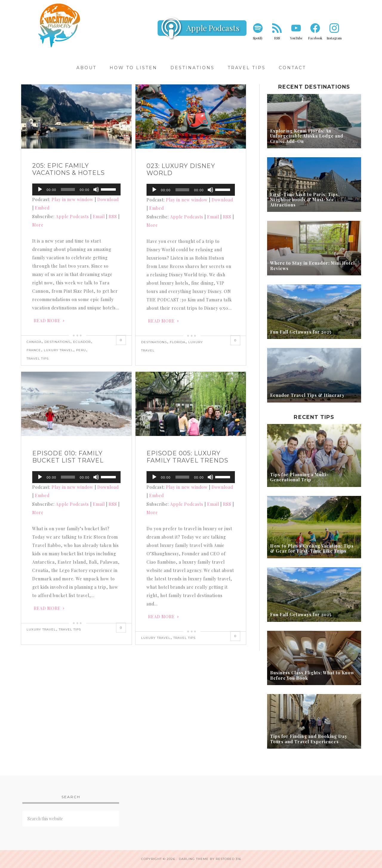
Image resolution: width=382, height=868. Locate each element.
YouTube (296, 38)
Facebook (315, 38)
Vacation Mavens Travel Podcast (60, 25)
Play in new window (73, 199)
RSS (277, 38)
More (38, 225)
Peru (81, 350)
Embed (42, 208)
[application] (76, 189)
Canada (34, 342)
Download (108, 199)
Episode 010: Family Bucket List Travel (68, 457)
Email (99, 216)
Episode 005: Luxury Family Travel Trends (187, 457)
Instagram (334, 38)
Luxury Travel (58, 350)
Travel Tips (38, 359)
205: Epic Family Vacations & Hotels (68, 169)
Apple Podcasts (213, 28)
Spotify (258, 38)
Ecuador (82, 342)
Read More (47, 321)
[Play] (40, 189)
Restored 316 (228, 859)
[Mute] (96, 189)
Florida (178, 342)
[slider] (68, 189)
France (34, 350)
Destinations (57, 342)
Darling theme (194, 859)
